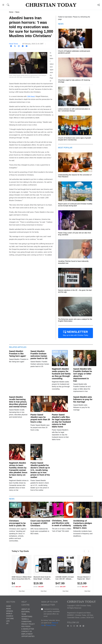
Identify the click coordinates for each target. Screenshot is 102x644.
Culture (10, 619)
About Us (26, 609)
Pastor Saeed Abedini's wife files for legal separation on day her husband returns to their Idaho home (61, 421)
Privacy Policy (28, 624)
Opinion (10, 611)
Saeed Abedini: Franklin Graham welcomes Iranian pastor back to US (39, 355)
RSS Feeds (26, 626)
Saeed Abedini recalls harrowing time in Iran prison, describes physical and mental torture (18, 402)
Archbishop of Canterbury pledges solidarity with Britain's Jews (83, 524)
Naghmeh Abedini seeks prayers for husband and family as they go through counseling (61, 374)
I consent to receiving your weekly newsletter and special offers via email (52, 613)
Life (8, 621)
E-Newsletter (28, 629)
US (7, 623)
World (9, 614)
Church (10, 616)
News (17, 12)
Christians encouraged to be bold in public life (17, 523)
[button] (3, 5)
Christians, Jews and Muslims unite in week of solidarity (61, 523)
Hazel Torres (14, 44)
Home (11, 12)
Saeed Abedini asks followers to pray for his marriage (83, 399)
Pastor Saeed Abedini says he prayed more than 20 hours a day (40, 418)
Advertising (27, 617)
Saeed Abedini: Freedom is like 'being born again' (18, 354)
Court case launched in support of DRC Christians (40, 523)
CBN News (31, 97)
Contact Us (27, 631)
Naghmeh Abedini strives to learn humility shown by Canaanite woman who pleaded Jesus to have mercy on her (18, 470)
